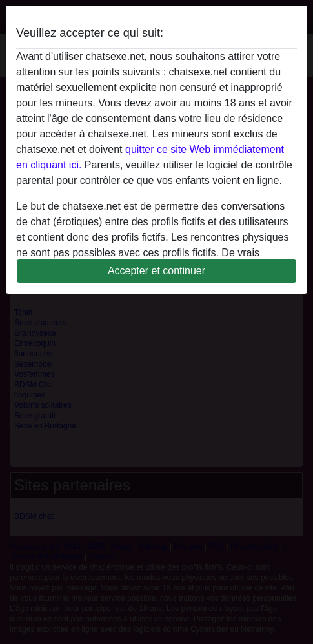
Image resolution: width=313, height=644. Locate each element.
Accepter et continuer (156, 271)
